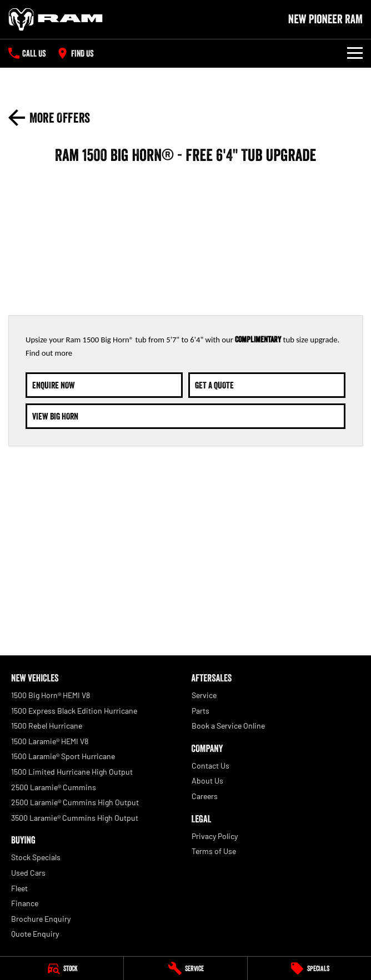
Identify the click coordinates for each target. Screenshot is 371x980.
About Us (207, 781)
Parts (200, 711)
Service (204, 695)
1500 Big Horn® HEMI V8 (51, 695)
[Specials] (309, 968)
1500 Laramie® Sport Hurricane (63, 756)
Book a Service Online (228, 726)
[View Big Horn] (185, 416)
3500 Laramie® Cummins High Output (75, 818)
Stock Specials (36, 857)
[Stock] (62, 968)
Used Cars (28, 873)
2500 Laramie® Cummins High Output (75, 802)
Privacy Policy (215, 836)
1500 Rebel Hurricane (47, 726)
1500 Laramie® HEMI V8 (50, 741)
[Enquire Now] (104, 385)
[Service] (185, 968)
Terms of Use (214, 851)
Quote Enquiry (35, 934)
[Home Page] (56, 19)
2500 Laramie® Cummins (54, 787)
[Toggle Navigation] (355, 53)
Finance (25, 903)
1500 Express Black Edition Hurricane (74, 711)
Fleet (19, 888)
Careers (205, 796)
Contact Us (210, 766)
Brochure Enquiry (41, 919)
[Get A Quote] (267, 385)
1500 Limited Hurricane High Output (72, 772)
